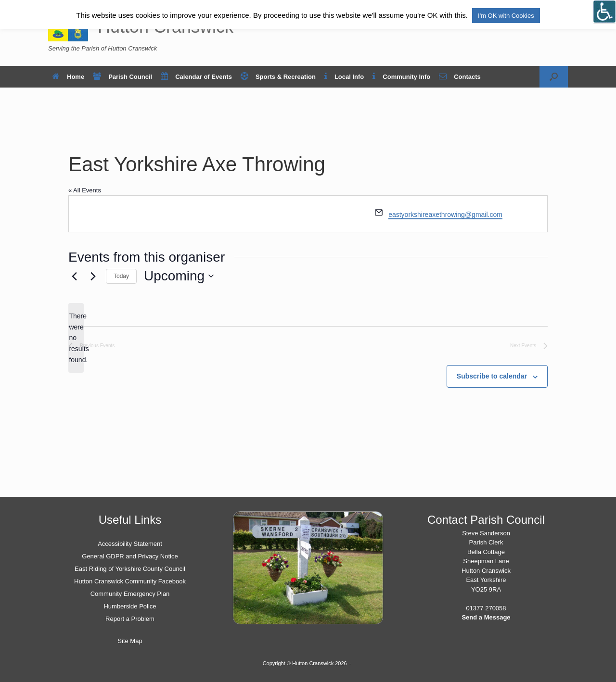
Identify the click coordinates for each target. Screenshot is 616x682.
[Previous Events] (74, 276)
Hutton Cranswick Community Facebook (130, 581)
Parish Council (122, 77)
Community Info (401, 77)
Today (121, 276)
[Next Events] (93, 276)
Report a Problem (130, 619)
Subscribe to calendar (492, 376)
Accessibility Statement (130, 544)
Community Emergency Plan (130, 594)
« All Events (85, 190)
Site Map (130, 641)
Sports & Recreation (278, 77)
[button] (554, 77)
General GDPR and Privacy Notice (130, 556)
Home (68, 77)
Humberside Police (130, 606)
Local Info (344, 77)
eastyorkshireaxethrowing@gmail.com (445, 215)
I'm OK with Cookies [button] (506, 16)
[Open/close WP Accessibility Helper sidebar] (604, 12)
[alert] (76, 338)
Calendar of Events (196, 77)
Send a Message (486, 617)
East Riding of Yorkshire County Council (130, 569)
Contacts (460, 77)
